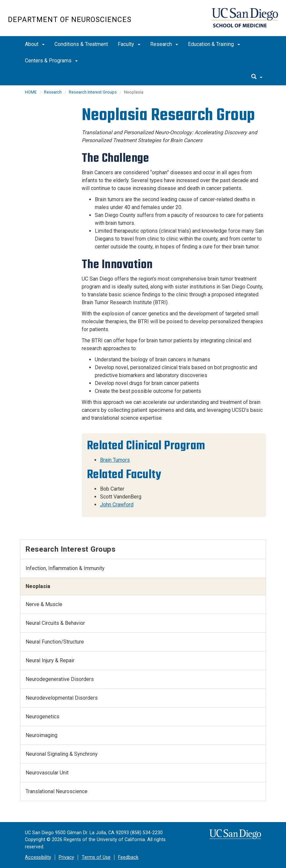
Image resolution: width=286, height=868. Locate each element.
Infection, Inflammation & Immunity (65, 568)
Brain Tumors (115, 460)
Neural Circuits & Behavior (55, 623)
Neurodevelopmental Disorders (62, 698)
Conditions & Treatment (81, 44)
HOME (31, 92)
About (35, 44)
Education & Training (214, 44)
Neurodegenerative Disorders (60, 679)
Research (164, 44)
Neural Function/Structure (55, 642)
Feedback (128, 857)
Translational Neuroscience (57, 791)
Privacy (66, 857)
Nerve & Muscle (44, 604)
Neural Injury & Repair (50, 660)
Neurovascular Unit (47, 773)
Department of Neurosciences (70, 20)
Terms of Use (96, 857)
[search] (257, 77)
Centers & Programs (51, 61)
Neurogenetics (42, 717)
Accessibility (38, 857)
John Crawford (117, 505)
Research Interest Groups (93, 92)
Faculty (129, 44)
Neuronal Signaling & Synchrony (62, 754)
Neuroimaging (41, 735)
